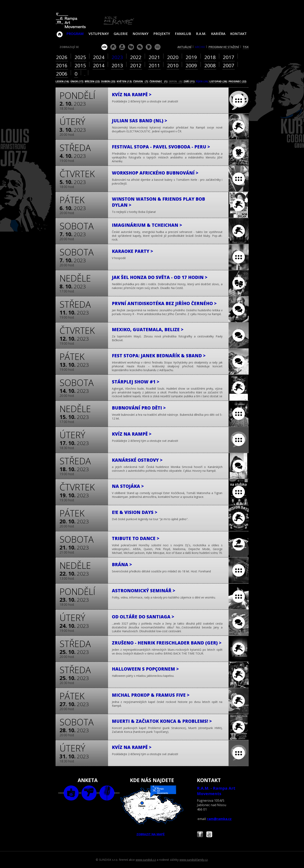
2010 (173, 65)
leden (62, 81)
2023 (117, 57)
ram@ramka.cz (219, 819)
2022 (136, 57)
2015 (80, 65)
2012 (136, 65)
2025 (80, 57)
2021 (154, 57)
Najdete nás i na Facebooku (200, 835)
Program (75, 34)
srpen (175, 81)
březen (92, 81)
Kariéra (218, 34)
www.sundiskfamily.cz (194, 860)
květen (124, 81)
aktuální (184, 47)
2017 (229, 57)
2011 (154, 65)
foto (71, 793)
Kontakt (238, 34)
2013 (117, 65)
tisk (246, 47)
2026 (62, 57)
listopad (218, 81)
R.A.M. (201, 34)
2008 (210, 65)
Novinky (141, 34)
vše (104, 47)
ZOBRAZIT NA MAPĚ (152, 811)
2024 (99, 57)
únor (77, 81)
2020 (173, 57)
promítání (149, 47)
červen (141, 81)
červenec (158, 81)
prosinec (237, 81)
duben (108, 81)
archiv (200, 47)
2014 (99, 65)
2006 (62, 74)
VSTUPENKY (99, 34)
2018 (210, 57)
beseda (140, 47)
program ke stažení (224, 47)
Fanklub (183, 34)
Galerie (121, 34)
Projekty (162, 34)
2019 (191, 57)
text (107, 793)
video (89, 793)
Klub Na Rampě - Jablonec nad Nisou (60, 32)
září (189, 81)
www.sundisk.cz (146, 860)
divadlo (131, 47)
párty (122, 47)
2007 (229, 65)
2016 (62, 65)
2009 (191, 65)
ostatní (158, 47)
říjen (202, 81)
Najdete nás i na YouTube (209, 835)
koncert (113, 47)
